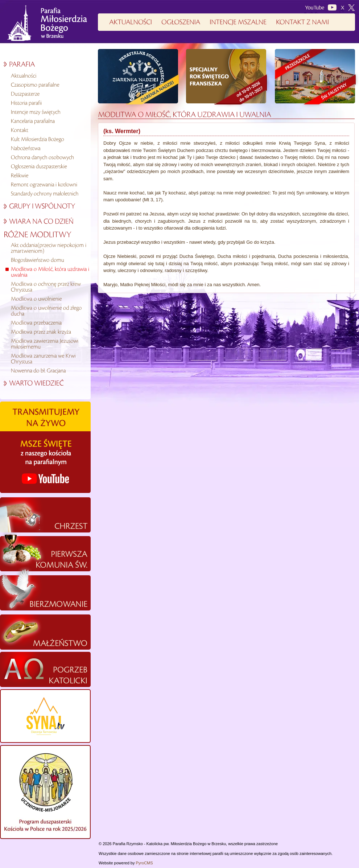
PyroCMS (145, 863)
